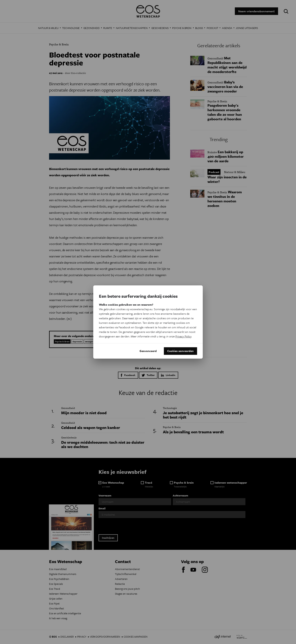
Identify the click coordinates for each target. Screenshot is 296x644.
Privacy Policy (183, 336)
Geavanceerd (148, 351)
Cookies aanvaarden (180, 351)
